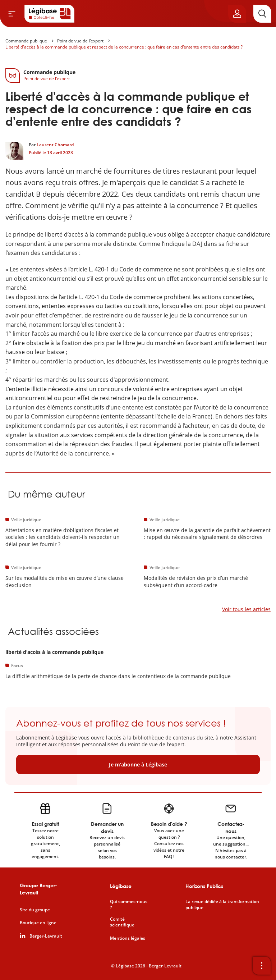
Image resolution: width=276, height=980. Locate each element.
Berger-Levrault (46, 936)
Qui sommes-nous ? (129, 905)
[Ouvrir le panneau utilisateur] (237, 14)
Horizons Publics (204, 886)
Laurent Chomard (55, 145)
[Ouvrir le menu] (12, 14)
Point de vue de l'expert (80, 41)
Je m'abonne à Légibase (138, 764)
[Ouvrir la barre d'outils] (262, 966)
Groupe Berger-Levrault (38, 889)
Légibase (121, 886)
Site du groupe (35, 910)
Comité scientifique (122, 922)
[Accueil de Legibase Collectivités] (50, 14)
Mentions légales (128, 938)
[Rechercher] (262, 14)
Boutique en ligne (38, 923)
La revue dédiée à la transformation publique (222, 905)
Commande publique (26, 41)
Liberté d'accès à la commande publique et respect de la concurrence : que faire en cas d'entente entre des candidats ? (124, 47)
